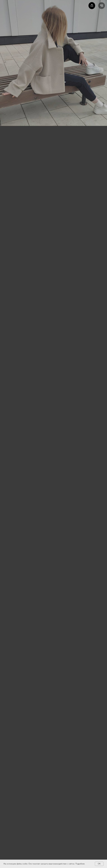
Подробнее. (80, 864)
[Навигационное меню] (102, 6)
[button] (92, 6)
